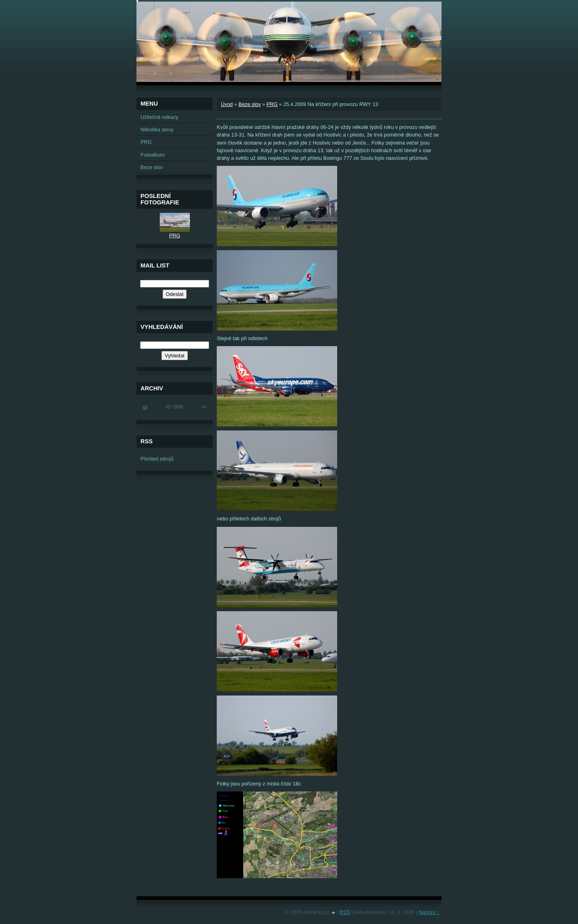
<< (145, 407)
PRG (272, 104)
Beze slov (249, 104)
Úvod (227, 104)
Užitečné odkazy (159, 117)
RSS (345, 912)
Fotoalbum (153, 155)
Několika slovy (157, 130)
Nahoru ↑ (429, 912)
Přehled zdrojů (157, 459)
